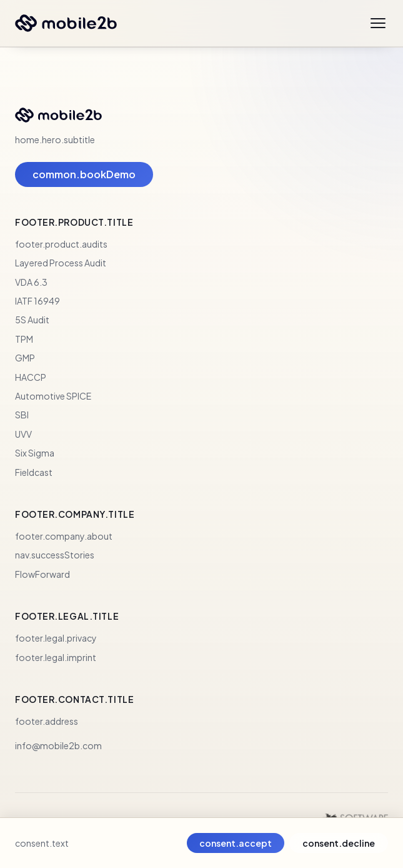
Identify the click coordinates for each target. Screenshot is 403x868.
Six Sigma (35, 453)
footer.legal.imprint (56, 657)
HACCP (31, 377)
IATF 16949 (37, 301)
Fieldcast (34, 472)
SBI (22, 415)
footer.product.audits (61, 244)
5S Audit (32, 320)
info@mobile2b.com (58, 745)
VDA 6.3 (31, 282)
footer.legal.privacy (56, 638)
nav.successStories (55, 555)
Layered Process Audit (61, 263)
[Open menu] (378, 23)
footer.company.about (64, 536)
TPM (24, 339)
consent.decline (339, 843)
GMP (25, 358)
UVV (23, 434)
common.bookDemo (84, 174)
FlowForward (42, 574)
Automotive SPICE (53, 396)
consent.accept (236, 843)
